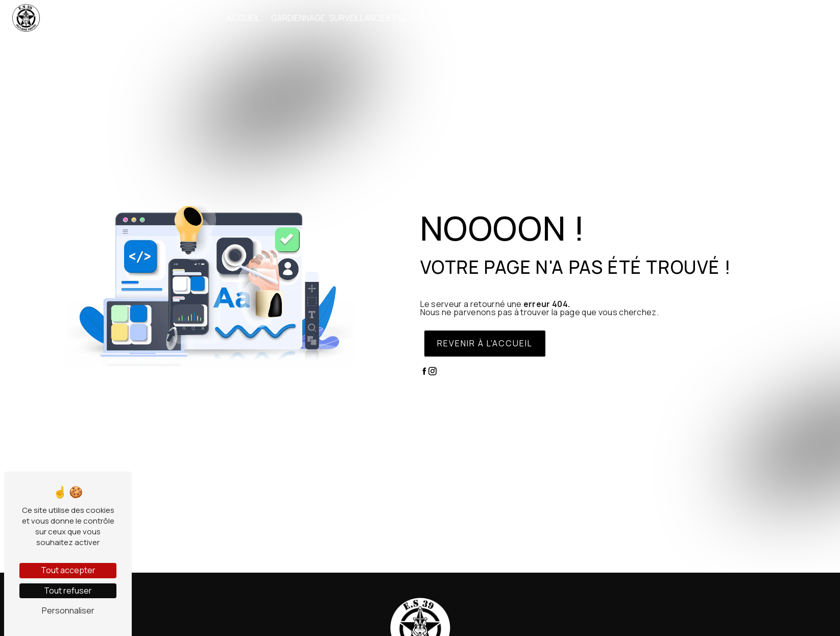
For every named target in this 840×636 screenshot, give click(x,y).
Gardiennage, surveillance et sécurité (354, 18)
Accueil (243, 18)
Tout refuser (68, 591)
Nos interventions (704, 18)
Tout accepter (68, 570)
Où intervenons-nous (608, 18)
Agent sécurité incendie (499, 18)
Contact (774, 18)
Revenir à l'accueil (485, 343)
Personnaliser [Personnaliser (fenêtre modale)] (68, 610)
